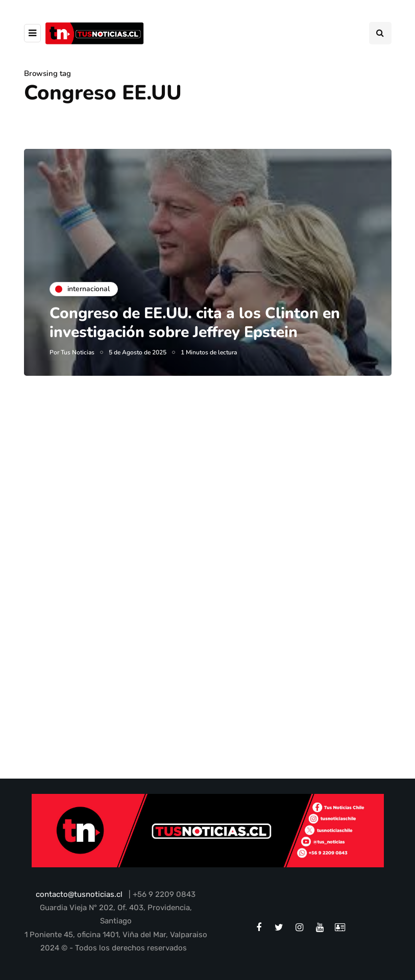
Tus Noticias (78, 352)
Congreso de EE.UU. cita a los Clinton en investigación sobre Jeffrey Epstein (195, 323)
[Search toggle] (380, 33)
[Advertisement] (208, 507)
